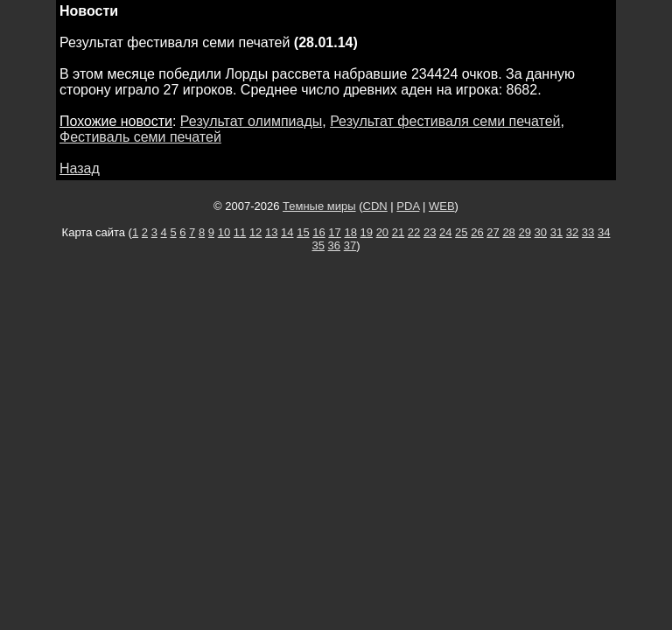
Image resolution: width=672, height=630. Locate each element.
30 (541, 232)
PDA (408, 206)
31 (556, 232)
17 (334, 232)
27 (493, 232)
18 (350, 232)
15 (303, 232)
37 (350, 245)
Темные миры (319, 206)
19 (367, 232)
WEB (442, 206)
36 (334, 245)
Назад (80, 168)
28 (508, 232)
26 (477, 232)
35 (318, 245)
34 (604, 232)
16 (318, 232)
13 (271, 232)
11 (240, 232)
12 (255, 232)
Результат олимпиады (251, 121)
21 (398, 232)
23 (430, 232)
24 (445, 232)
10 (224, 232)
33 (588, 232)
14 (287, 232)
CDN (375, 206)
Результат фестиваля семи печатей (445, 121)
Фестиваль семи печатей (140, 137)
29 (524, 232)
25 (461, 232)
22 (414, 232)
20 (382, 232)
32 (572, 232)
